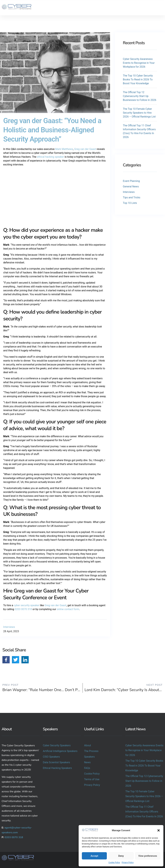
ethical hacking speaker (51, 157)
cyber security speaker (27, 605)
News (87, 762)
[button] (159, 830)
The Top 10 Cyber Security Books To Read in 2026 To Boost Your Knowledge (138, 79)
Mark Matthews (64, 149)
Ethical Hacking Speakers (57, 768)
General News (131, 186)
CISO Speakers (51, 757)
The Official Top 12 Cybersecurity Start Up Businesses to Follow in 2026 (140, 96)
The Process (91, 751)
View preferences (148, 856)
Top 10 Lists (130, 203)
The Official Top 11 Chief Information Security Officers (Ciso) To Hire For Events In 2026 (144, 812)
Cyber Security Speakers (57, 745)
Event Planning (131, 181)
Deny (121, 856)
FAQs (87, 768)
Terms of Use (92, 779)
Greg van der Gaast (85, 149)
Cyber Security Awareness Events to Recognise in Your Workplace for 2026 (139, 63)
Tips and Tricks (132, 197)
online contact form (68, 609)
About (88, 745)
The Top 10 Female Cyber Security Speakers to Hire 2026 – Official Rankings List (139, 113)
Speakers (89, 757)
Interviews (9, 627)
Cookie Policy (114, 863)
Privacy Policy (128, 863)
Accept (94, 856)
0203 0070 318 (23, 609)
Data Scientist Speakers (56, 762)
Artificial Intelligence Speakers (60, 751)
